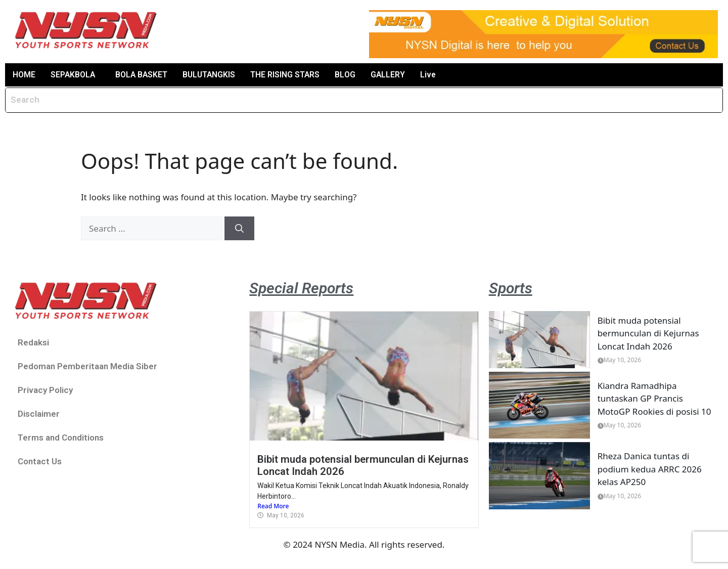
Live (432, 75)
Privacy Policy (45, 390)
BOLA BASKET (143, 75)
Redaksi (33, 343)
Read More (273, 506)
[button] (76, 75)
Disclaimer (39, 414)
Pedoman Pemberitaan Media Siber (87, 367)
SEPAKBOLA (73, 75)
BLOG (349, 75)
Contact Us (40, 462)
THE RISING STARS (289, 75)
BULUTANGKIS (212, 75)
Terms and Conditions (61, 438)
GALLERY (392, 75)
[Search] (239, 229)
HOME (24, 75)
